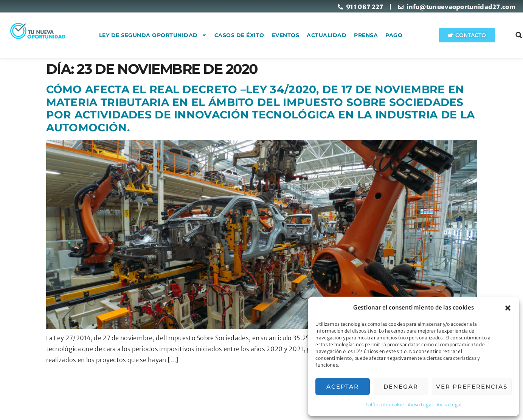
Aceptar (343, 387)
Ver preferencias (472, 387)
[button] (508, 308)
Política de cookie (385, 405)
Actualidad (335, 35)
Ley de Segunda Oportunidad (161, 35)
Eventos (294, 35)
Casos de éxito (248, 35)
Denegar (401, 387)
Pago (403, 35)
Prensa (375, 35)
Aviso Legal (420, 405)
